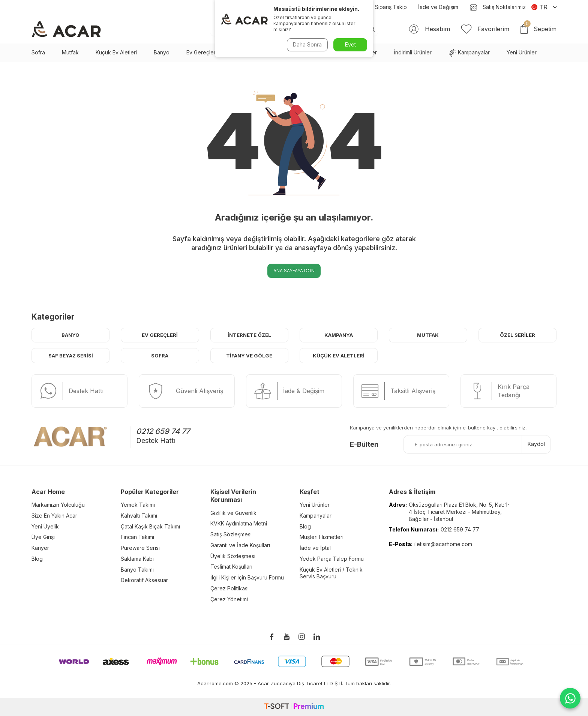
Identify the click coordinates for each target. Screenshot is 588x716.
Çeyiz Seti (304, 52)
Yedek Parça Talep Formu (332, 559)
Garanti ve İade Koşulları (240, 545)
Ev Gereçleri (202, 52)
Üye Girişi (43, 537)
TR (544, 7)
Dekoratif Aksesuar (144, 580)
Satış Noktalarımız (498, 7)
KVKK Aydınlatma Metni (239, 523)
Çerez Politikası (229, 588)
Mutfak (70, 52)
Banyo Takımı (137, 570)
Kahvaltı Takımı (139, 516)
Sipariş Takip (384, 7)
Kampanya (339, 335)
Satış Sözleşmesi (231, 534)
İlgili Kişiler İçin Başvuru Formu (247, 577)
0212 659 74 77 (163, 431)
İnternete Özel (249, 335)
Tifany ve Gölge (249, 356)
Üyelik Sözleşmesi (233, 556)
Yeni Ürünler (522, 52)
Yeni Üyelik (45, 526)
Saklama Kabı (137, 559)
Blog (345, 7)
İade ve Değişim (438, 7)
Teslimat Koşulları (231, 567)
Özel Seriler (517, 335)
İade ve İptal (315, 548)
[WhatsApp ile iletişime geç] (570, 698)
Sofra (38, 52)
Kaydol (536, 444)
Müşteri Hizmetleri (322, 537)
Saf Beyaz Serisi (254, 52)
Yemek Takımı (138, 505)
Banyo (162, 52)
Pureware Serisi (140, 548)
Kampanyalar (469, 53)
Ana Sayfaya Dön (294, 271)
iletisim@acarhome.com (443, 544)
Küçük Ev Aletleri (116, 52)
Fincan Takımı (137, 537)
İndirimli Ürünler (413, 52)
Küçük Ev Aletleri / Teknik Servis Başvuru (331, 573)
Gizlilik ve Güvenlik (233, 513)
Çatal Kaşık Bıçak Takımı (150, 526)
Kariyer (40, 548)
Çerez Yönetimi (229, 599)
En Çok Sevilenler (355, 52)
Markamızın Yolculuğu (58, 505)
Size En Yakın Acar (54, 516)
